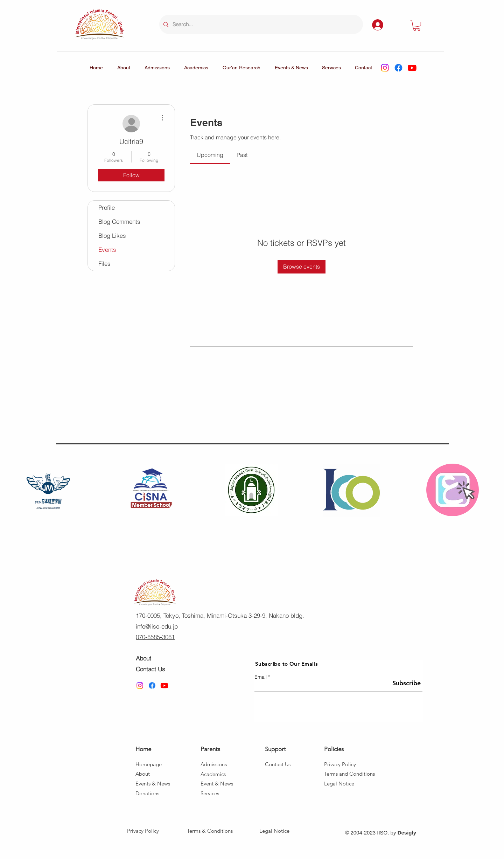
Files (104, 264)
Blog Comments (119, 221)
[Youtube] (412, 68)
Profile (107, 207)
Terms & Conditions (210, 831)
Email (261, 677)
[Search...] (260, 24)
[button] (417, 25)
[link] (210, 155)
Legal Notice (274, 831)
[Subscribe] (405, 683)
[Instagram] (385, 68)
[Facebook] (398, 68)
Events (107, 250)
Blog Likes (112, 235)
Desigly (407, 833)
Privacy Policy (143, 831)
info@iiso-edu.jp (157, 626)
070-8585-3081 (155, 637)
